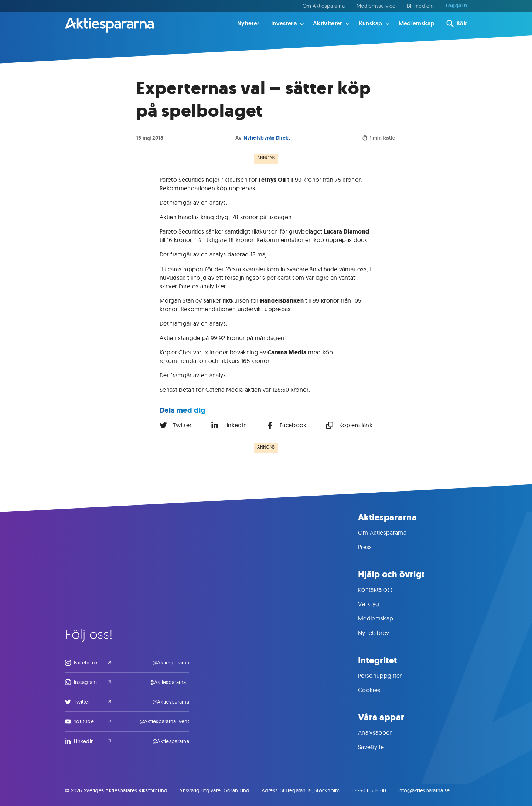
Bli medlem (421, 6)
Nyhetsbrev (381, 633)
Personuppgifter (387, 676)
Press (372, 547)
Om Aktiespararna (324, 6)
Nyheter (248, 23)
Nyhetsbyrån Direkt (267, 138)
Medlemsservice (376, 6)
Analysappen (383, 732)
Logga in (456, 6)
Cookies (376, 690)
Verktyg (376, 604)
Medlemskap (417, 23)
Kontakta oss (383, 589)
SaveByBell (380, 747)
